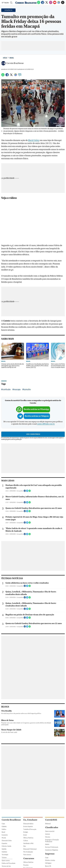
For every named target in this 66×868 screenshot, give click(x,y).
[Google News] (59, 4)
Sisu (25, 846)
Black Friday (34, 140)
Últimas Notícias (28, 838)
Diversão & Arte (7, 841)
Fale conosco (27, 855)
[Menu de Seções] (5, 3)
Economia (5, 835)
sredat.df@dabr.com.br (46, 424)
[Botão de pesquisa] (11, 3)
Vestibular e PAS (28, 843)
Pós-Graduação (28, 852)
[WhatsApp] (39, 4)
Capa (3, 824)
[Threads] (63, 4)
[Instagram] (51, 4)
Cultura (26, 841)
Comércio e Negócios (52, 850)
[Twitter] (47, 4)
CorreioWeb (51, 820)
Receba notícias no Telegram (37, 416)
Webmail (48, 824)
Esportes (4, 843)
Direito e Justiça (50, 860)
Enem (25, 835)
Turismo (4, 857)
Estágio (26, 832)
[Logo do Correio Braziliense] (26, 3)
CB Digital (48, 863)
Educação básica (28, 824)
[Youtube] (55, 4)
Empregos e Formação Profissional (52, 841)
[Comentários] (20, 76)
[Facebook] (43, 4)
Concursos (29, 858)
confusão (7, 389)
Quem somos (6, 860)
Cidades (4, 826)
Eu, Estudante (30, 820)
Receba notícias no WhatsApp (36, 409)
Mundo (4, 838)
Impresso (50, 854)
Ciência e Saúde (6, 846)
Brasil (12, 58)
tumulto (27, 389)
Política (4, 829)
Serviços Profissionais (52, 847)
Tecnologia (5, 855)
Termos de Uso (6, 866)
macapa (17, 389)
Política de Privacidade (9, 863)
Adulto (47, 844)
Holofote (4, 852)
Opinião (4, 849)
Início (5, 58)
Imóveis (48, 834)
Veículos (48, 837)
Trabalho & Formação (30, 829)
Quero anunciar (50, 831)
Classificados (52, 827)
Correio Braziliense (11, 820)
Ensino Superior (28, 826)
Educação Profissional (30, 849)
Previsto (26, 865)
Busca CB (48, 866)
